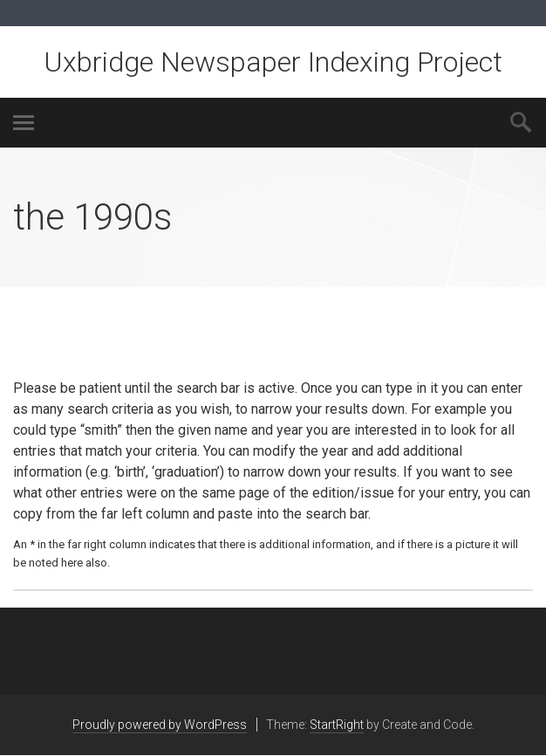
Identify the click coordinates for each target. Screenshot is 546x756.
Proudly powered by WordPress (160, 725)
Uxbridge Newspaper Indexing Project (273, 62)
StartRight (337, 725)
